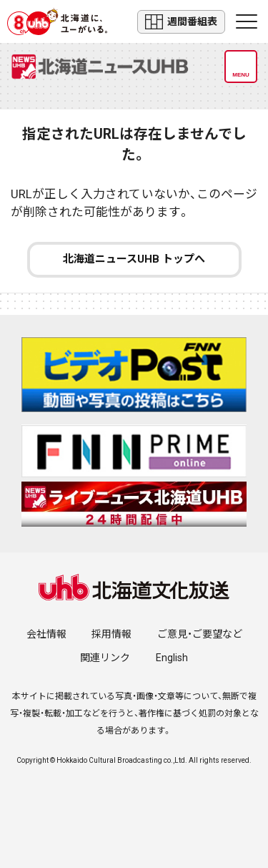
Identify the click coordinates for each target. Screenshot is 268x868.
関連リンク (105, 658)
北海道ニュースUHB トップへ (134, 259)
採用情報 (111, 634)
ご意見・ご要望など (200, 634)
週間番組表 (181, 22)
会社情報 (46, 634)
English (172, 658)
